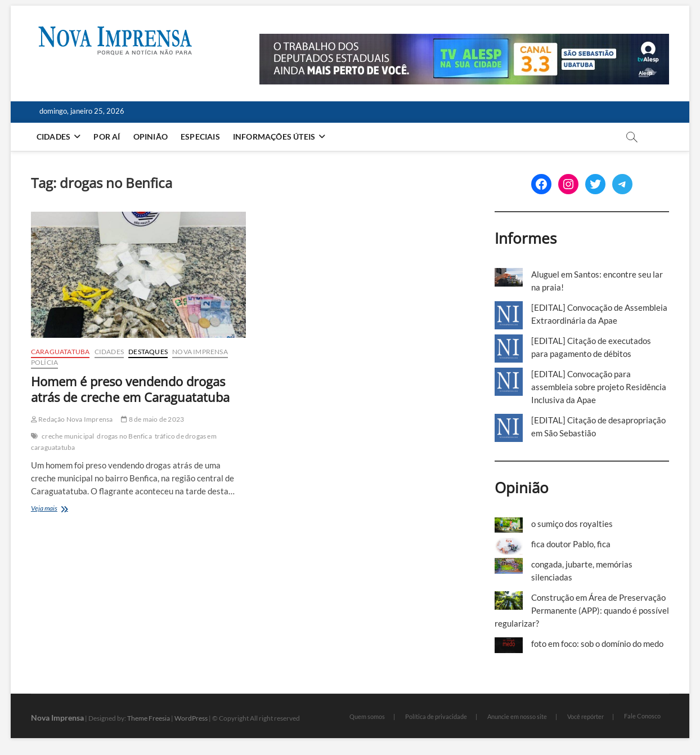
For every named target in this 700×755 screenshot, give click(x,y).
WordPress (191, 718)
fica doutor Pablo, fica (571, 544)
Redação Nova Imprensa (72, 419)
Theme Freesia (149, 718)
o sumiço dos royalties (572, 524)
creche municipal (68, 436)
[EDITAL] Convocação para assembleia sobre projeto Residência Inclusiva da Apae (599, 387)
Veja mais (64, 509)
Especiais (200, 137)
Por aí (107, 137)
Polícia (44, 362)
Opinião (151, 137)
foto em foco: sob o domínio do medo (597, 644)
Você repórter (585, 716)
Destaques (148, 352)
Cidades (53, 137)
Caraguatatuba (60, 352)
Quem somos (367, 716)
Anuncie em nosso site (517, 716)
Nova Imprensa (200, 352)
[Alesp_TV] (464, 40)
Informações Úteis (274, 137)
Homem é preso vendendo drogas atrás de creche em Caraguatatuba (130, 389)
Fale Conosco (642, 716)
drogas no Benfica (124, 436)
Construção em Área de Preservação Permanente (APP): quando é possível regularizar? (582, 610)
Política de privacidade (436, 716)
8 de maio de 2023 (152, 419)
